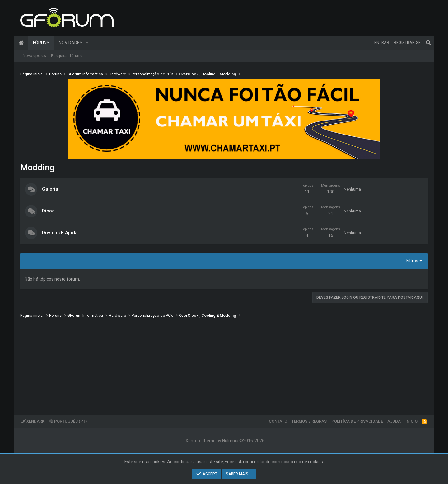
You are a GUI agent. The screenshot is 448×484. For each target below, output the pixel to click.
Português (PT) (68, 421)
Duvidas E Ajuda (60, 233)
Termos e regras (309, 421)
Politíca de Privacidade (357, 421)
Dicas (48, 211)
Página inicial (21, 43)
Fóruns (41, 43)
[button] (87, 43)
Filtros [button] (412, 261)
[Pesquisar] (428, 43)
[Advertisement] (207, 362)
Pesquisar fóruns (66, 56)
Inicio (411, 421)
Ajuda (394, 421)
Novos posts (34, 56)
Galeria (50, 189)
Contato (278, 421)
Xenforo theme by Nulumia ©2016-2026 (225, 441)
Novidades (71, 43)
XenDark (33, 421)
